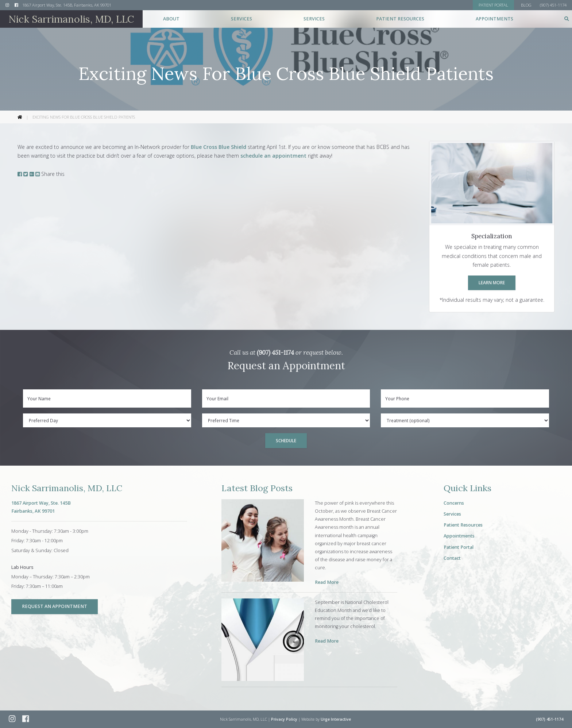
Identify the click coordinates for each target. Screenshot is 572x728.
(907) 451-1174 (275, 353)
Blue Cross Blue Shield (219, 147)
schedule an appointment (273, 156)
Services (452, 514)
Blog (526, 5)
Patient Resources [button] (400, 19)
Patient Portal (459, 547)
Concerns (454, 503)
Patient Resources (463, 525)
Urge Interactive (336, 719)
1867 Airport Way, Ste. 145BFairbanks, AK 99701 (41, 507)
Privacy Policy (284, 719)
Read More (327, 582)
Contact (452, 558)
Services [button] (241, 19)
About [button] (171, 19)
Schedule (286, 440)
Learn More (492, 282)
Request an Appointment (55, 606)
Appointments (494, 19)
